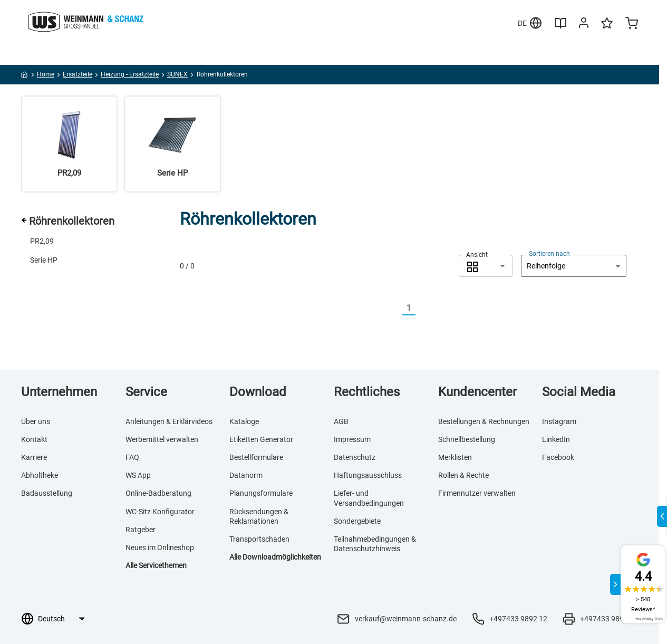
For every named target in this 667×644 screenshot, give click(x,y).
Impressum (352, 439)
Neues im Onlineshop (160, 547)
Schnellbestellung (467, 439)
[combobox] (486, 266)
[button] (486, 266)
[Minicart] (632, 24)
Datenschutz (355, 457)
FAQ (132, 457)
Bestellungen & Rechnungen (484, 421)
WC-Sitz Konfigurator (160, 512)
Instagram (559, 421)
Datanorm (246, 475)
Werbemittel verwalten (162, 439)
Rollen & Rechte (463, 475)
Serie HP (44, 260)
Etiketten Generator (261, 439)
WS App (138, 475)
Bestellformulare (256, 457)
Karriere (34, 457)
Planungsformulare (261, 493)
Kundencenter (477, 392)
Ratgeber (141, 530)
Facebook (558, 457)
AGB (341, 421)
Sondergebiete (357, 521)
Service (146, 392)
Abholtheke (40, 475)
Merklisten (455, 457)
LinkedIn (556, 439)
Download (258, 392)
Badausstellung (47, 493)
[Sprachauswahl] (61, 619)
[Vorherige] (396, 308)
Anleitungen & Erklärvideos (169, 421)
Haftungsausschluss (368, 475)
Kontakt (34, 439)
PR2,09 (42, 241)
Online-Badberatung (158, 493)
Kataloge (244, 421)
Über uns (36, 421)
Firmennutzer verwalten (477, 493)
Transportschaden (259, 539)
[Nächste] (422, 308)
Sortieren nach (549, 254)
